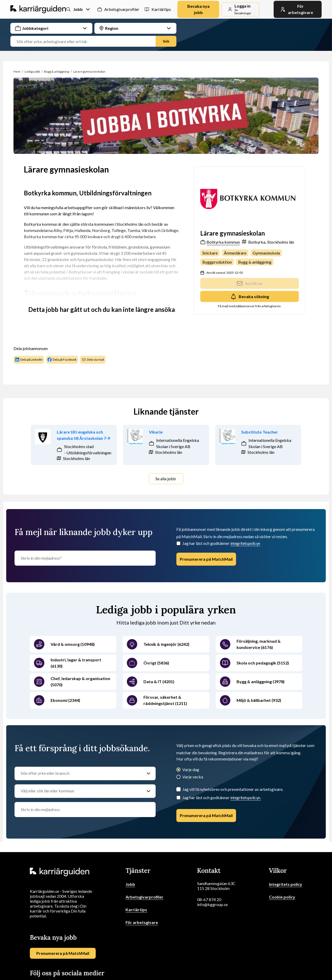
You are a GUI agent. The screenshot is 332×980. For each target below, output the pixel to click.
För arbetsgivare (142, 922)
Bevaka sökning (250, 297)
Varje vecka (193, 777)
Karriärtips (160, 9)
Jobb (130, 884)
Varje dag (191, 769)
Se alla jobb (166, 479)
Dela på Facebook (62, 360)
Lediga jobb (32, 71)
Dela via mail (93, 360)
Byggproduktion (217, 262)
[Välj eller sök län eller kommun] (80, 791)
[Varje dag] (178, 770)
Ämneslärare (235, 253)
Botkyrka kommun (220, 242)
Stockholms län (281, 242)
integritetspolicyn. (245, 797)
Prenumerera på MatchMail (206, 559)
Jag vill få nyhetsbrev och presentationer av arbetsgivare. (233, 789)
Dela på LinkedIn (29, 360)
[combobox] (93, 35)
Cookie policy (282, 897)
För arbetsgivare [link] (297, 9)
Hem (17, 71)
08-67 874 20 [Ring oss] (209, 899)
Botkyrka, (257, 242)
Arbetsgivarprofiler (120, 9)
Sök (166, 41)
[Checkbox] (178, 543)
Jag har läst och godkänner (221, 543)
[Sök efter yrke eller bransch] (80, 773)
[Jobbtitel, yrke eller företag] (85, 41)
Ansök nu (250, 283)
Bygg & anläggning (57, 71)
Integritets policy (286, 884)
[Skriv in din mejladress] (85, 558)
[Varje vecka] (178, 777)
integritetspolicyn (245, 543)
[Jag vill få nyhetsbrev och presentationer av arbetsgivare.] (178, 789)
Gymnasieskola (266, 253)
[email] (85, 810)
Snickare (210, 253)
